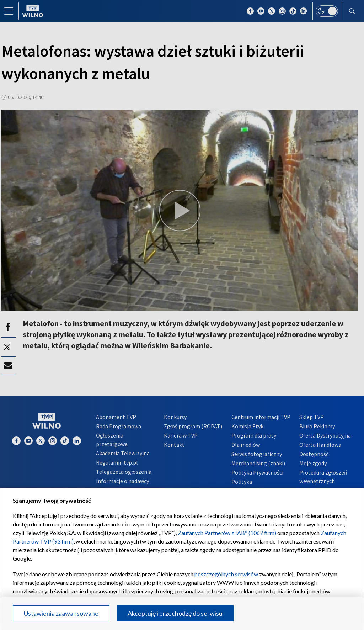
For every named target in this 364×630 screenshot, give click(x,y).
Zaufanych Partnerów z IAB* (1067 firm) (227, 533)
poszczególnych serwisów (226, 574)
